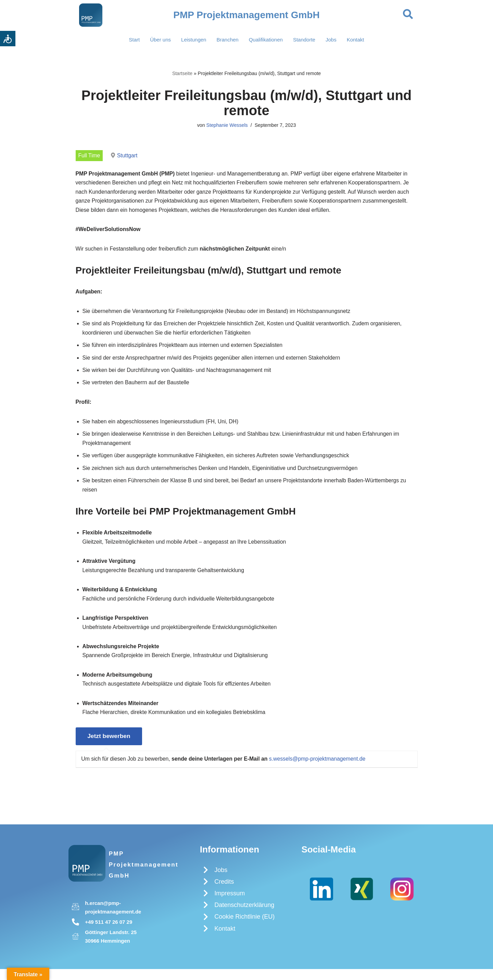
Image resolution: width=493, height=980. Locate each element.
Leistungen (194, 40)
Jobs (331, 40)
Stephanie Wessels (227, 126)
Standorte (304, 40)
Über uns (160, 40)
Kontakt (356, 40)
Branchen (227, 40)
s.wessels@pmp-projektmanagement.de (321, 769)
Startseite (182, 73)
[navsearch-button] (408, 15)
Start (134, 40)
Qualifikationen (266, 40)
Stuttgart (128, 156)
